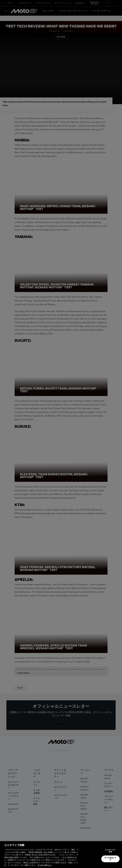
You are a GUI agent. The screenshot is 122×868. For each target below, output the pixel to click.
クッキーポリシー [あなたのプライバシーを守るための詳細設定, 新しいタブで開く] (45, 865)
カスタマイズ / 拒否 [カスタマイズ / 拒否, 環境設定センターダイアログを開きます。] (110, 851)
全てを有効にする (110, 859)
